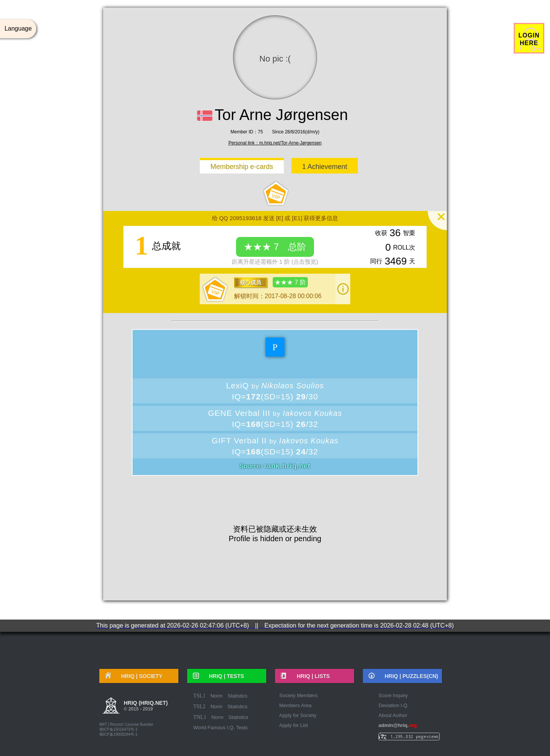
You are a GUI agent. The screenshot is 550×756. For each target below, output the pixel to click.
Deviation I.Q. (394, 705)
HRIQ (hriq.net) (146, 707)
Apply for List (294, 725)
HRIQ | (139, 676)
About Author (393, 715)
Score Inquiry (393, 695)
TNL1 (200, 717)
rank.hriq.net (287, 466)
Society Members (298, 695)
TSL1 (199, 696)
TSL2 (199, 707)
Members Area (295, 705)
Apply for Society (298, 715)
